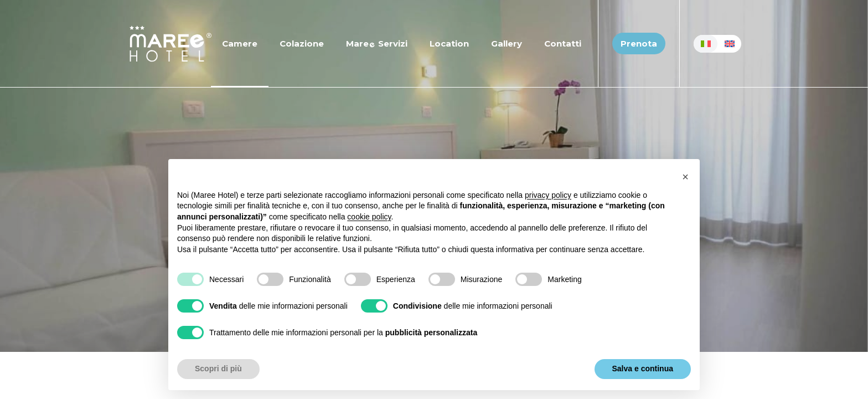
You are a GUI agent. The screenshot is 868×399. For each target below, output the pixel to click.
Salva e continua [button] (643, 369)
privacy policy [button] (548, 195)
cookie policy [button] (369, 217)
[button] (685, 177)
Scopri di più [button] (218, 369)
